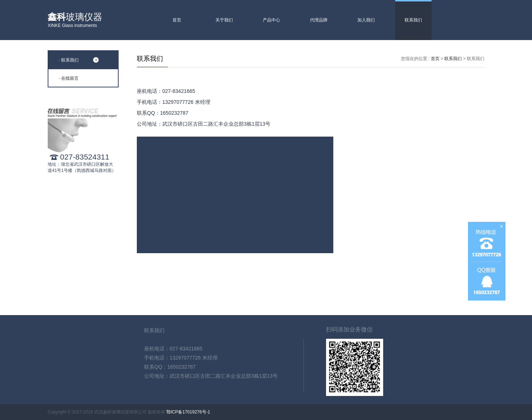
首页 (177, 20)
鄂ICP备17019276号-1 (188, 412)
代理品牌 (319, 20)
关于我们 (224, 20)
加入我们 (366, 20)
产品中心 (271, 20)
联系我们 (413, 20)
